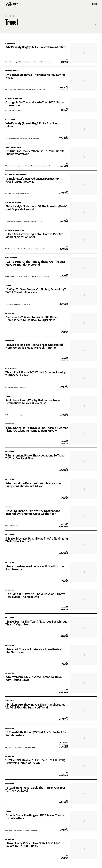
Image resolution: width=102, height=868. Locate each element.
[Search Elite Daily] (51, 22)
